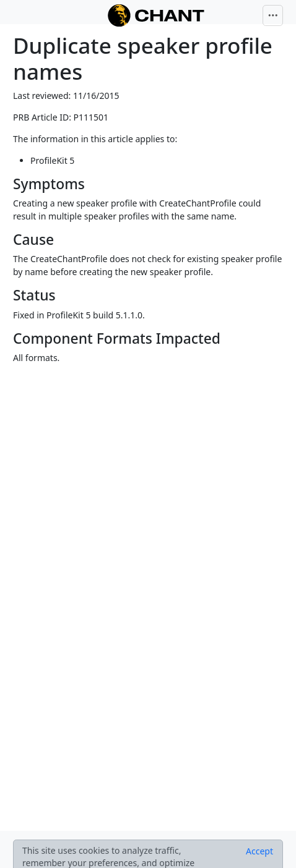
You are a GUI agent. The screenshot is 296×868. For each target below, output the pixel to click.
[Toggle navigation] (273, 15)
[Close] (259, 851)
